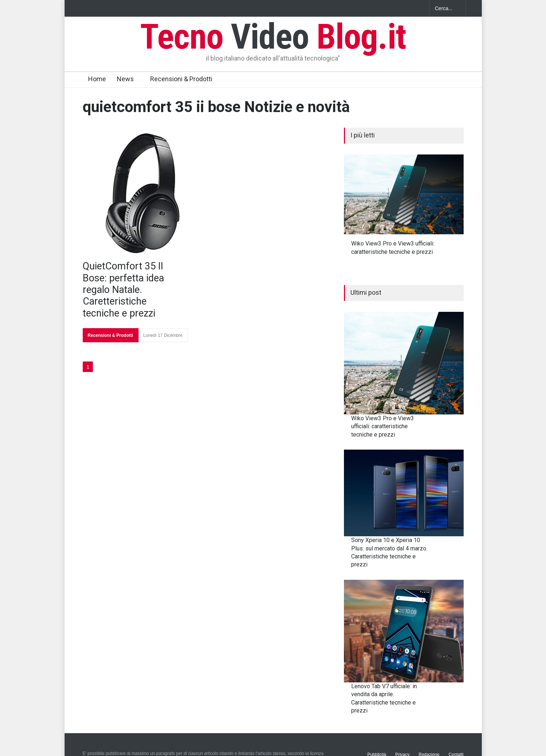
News (125, 79)
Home (97, 79)
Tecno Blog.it (273, 37)
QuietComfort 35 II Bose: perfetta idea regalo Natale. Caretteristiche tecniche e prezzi (123, 290)
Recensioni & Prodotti (181, 79)
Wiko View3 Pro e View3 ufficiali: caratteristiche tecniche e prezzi (383, 426)
